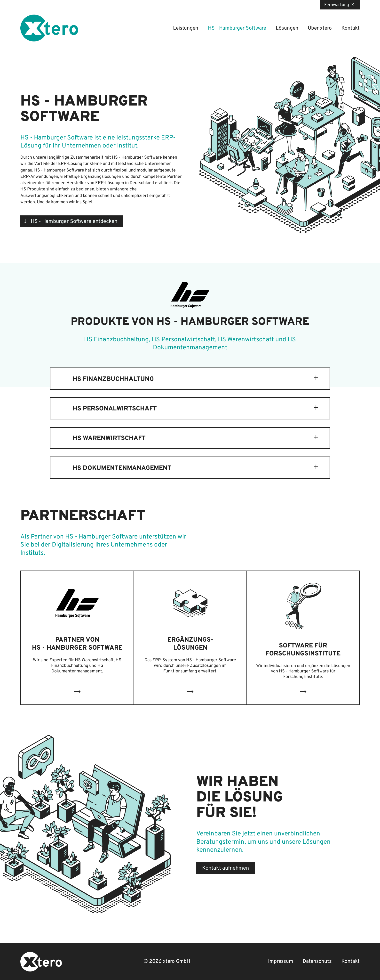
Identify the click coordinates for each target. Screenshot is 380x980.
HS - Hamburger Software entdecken (74, 222)
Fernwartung (337, 5)
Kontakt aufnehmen (226, 868)
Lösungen (287, 28)
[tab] (190, 379)
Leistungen (186, 28)
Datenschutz (317, 961)
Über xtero (320, 28)
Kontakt (351, 28)
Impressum (281, 961)
